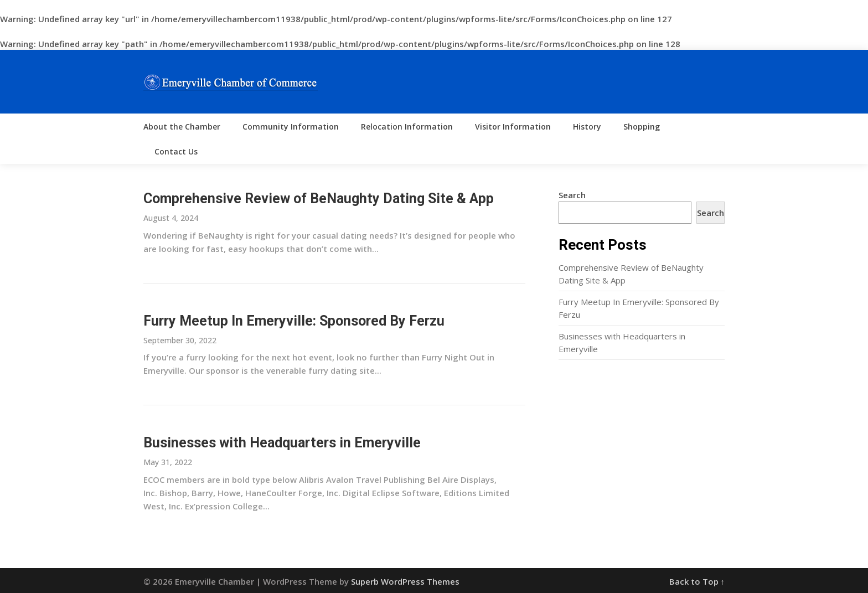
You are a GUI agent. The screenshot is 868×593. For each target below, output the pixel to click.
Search (572, 195)
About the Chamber (182, 127)
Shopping (642, 127)
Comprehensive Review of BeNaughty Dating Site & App (319, 198)
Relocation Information (407, 127)
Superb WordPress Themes (405, 581)
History (587, 127)
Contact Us (176, 151)
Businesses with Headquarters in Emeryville (282, 443)
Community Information (291, 127)
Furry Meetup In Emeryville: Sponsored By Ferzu (294, 321)
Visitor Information (513, 127)
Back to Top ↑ (697, 581)
